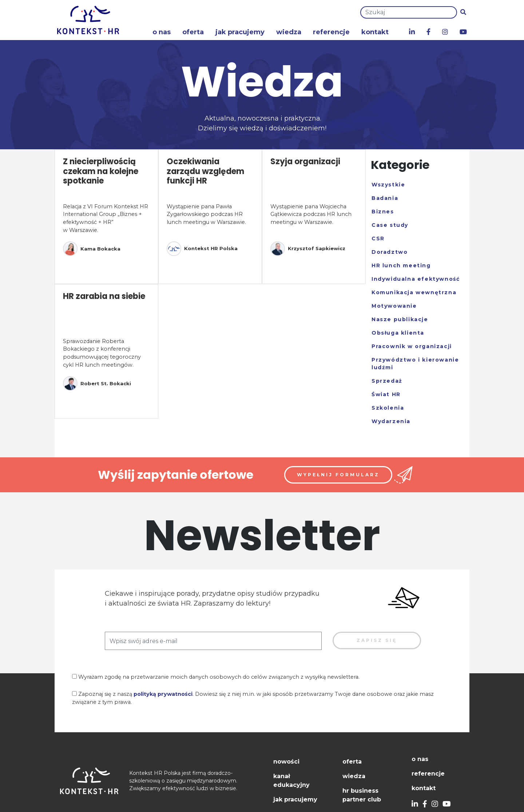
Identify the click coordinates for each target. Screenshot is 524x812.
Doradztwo (390, 252)
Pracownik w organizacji (412, 346)
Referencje (331, 32)
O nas (162, 32)
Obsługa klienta (398, 333)
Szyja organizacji (305, 161)
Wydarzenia (391, 421)
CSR (378, 239)
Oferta (193, 32)
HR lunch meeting (401, 265)
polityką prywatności (163, 694)
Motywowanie (394, 306)
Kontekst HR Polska (202, 249)
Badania (385, 198)
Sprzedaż (387, 381)
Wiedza (289, 32)
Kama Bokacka (92, 249)
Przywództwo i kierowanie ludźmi (415, 364)
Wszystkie (388, 185)
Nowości (286, 762)
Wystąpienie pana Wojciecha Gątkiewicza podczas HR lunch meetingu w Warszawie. (311, 214)
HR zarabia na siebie (104, 296)
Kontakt (375, 32)
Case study (390, 225)
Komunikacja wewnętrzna (414, 292)
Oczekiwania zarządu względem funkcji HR (205, 171)
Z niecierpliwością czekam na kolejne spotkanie (101, 171)
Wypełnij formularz (338, 475)
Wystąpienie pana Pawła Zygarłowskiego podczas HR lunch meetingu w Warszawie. (206, 214)
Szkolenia (388, 408)
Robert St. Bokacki (97, 383)
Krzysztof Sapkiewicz (308, 249)
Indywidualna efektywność (416, 279)
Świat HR (386, 394)
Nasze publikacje (400, 319)
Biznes (383, 212)
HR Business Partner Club (362, 795)
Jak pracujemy (240, 32)
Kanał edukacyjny (291, 781)
